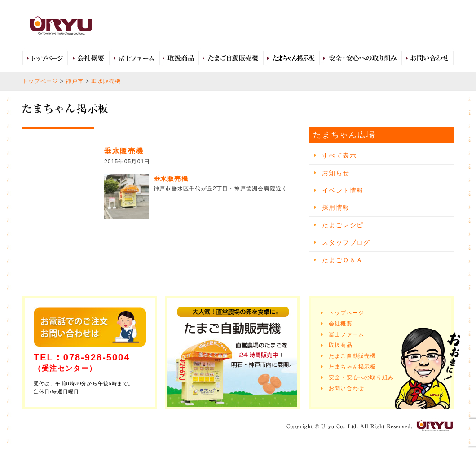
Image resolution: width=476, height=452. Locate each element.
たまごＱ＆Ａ (342, 260)
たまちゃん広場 (291, 58)
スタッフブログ (346, 242)
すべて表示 (339, 155)
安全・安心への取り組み (361, 58)
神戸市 (75, 81)
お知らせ (336, 173)
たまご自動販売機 (231, 58)
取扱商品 (179, 58)
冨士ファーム (134, 58)
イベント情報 (343, 190)
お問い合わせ (428, 58)
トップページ (45, 58)
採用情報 (336, 207)
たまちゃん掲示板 (353, 367)
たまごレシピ (343, 225)
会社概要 (89, 58)
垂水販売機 (106, 81)
